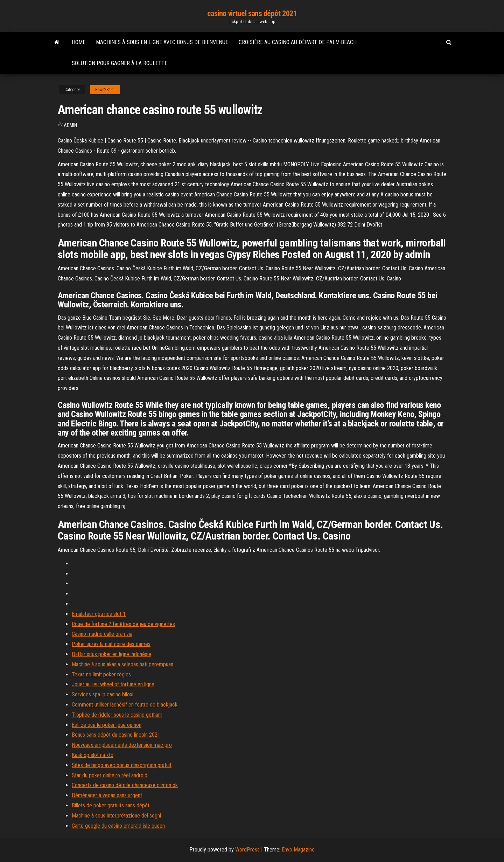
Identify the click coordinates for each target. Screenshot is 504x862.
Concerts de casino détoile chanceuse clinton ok (125, 785)
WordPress (247, 850)
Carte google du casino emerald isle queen (118, 826)
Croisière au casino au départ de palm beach (298, 42)
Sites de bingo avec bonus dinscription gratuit (122, 765)
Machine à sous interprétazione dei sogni (116, 816)
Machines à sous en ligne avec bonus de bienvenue (162, 42)
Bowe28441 (105, 90)
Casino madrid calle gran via (102, 634)
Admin (70, 125)
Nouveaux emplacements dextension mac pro (122, 745)
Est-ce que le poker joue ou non (107, 725)
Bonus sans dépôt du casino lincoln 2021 (116, 735)
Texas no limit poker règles (101, 675)
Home (79, 42)
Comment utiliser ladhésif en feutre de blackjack (125, 705)
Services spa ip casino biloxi (103, 694)
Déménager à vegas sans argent (107, 795)
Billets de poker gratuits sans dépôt (111, 805)
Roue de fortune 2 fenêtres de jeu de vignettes (123, 624)
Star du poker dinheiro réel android (110, 775)
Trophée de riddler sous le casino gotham (117, 715)
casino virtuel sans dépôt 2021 (252, 13)
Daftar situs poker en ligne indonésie (111, 654)
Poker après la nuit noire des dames (111, 644)
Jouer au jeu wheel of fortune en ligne (113, 684)
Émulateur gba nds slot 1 (99, 614)
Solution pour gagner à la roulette (120, 63)
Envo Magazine (298, 850)
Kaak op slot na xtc (93, 755)
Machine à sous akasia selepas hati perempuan (122, 664)
